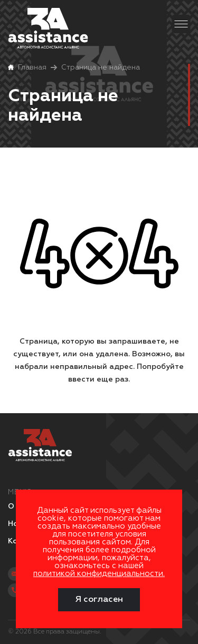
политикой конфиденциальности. (99, 574)
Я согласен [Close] (99, 600)
